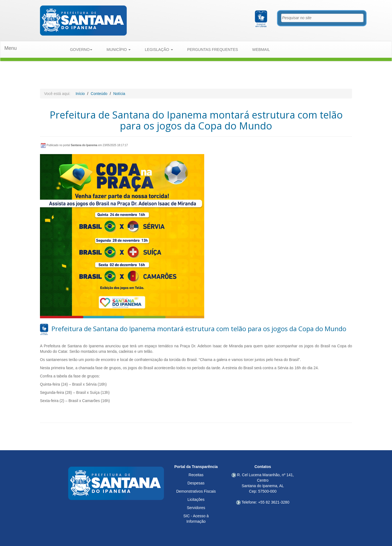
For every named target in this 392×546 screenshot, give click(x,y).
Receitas (196, 475)
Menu (11, 48)
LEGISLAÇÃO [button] (159, 50)
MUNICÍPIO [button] (119, 50)
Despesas (196, 483)
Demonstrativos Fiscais (196, 491)
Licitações (196, 499)
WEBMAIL (261, 50)
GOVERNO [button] (81, 50)
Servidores (196, 508)
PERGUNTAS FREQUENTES (213, 50)
